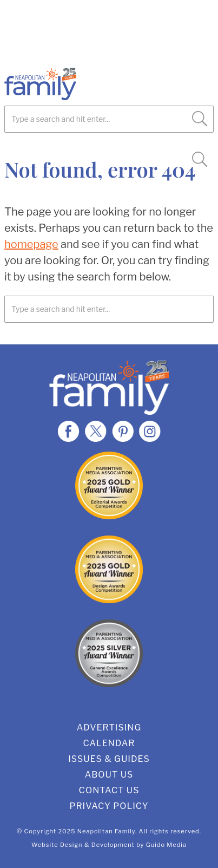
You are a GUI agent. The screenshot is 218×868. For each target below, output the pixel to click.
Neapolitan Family (80, 84)
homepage (31, 244)
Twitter (96, 431)
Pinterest (123, 431)
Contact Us (109, 790)
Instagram (150, 431)
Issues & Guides (109, 759)
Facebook (69, 431)
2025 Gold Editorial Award (109, 485)
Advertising (109, 727)
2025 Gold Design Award (109, 569)
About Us (109, 775)
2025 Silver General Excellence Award (109, 653)
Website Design (57, 845)
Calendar (109, 743)
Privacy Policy (109, 806)
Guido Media (166, 845)
